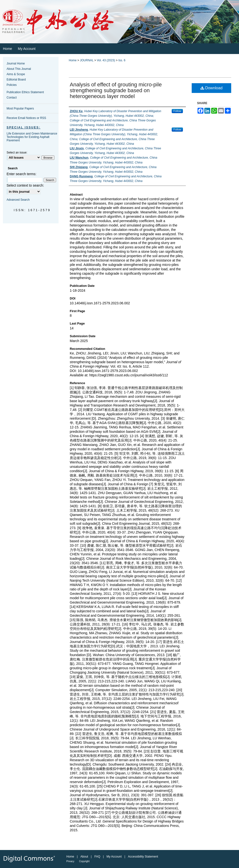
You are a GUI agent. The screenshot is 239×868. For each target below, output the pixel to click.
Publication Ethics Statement (25, 92)
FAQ (97, 857)
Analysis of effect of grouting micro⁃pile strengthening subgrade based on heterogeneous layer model (116, 90)
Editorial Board (16, 80)
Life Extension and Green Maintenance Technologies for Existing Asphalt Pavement (32, 137)
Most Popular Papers (20, 108)
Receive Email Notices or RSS (26, 118)
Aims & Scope (16, 74)
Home (73, 60)
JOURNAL (87, 60)
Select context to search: (25, 185)
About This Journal (19, 69)
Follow (177, 111)
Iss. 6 (122, 60)
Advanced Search (18, 200)
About (84, 857)
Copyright (84, 861)
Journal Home (16, 63)
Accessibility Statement (143, 857)
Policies (12, 85)
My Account (114, 857)
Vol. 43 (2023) (106, 60)
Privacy (70, 861)
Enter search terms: (21, 174)
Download (212, 88)
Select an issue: (17, 153)
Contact (12, 98)
